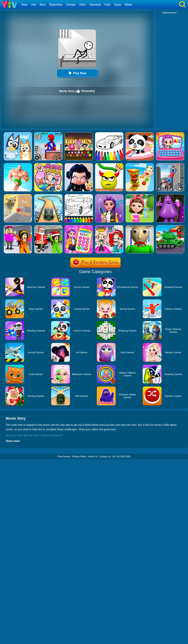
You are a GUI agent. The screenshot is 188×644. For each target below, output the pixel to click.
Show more (13, 441)
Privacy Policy (79, 457)
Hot (34, 5)
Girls (82, 5)
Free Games (64, 457)
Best (43, 5)
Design (71, 5)
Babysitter (56, 5)
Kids (107, 5)
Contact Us (105, 457)
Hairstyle (95, 5)
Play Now (77, 73)
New (25, 5)
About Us (93, 457)
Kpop (118, 5)
